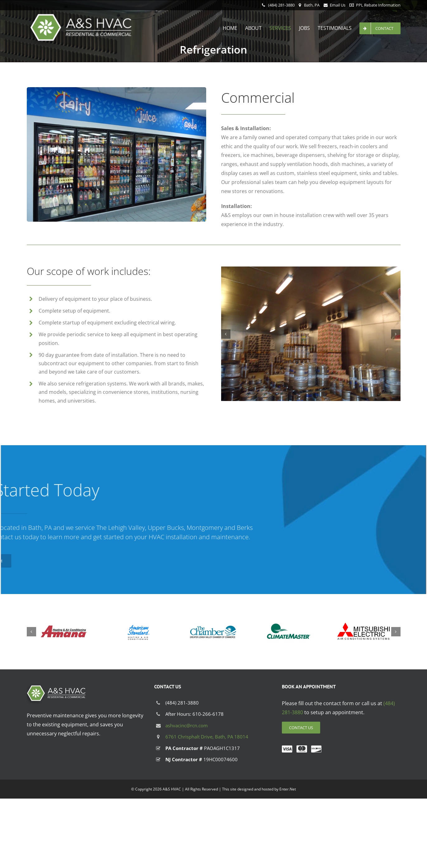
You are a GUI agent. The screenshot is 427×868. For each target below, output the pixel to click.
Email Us (338, 5)
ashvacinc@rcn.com (187, 725)
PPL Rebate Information (378, 5)
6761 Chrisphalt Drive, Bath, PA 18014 (207, 737)
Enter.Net (288, 789)
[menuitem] (234, 28)
